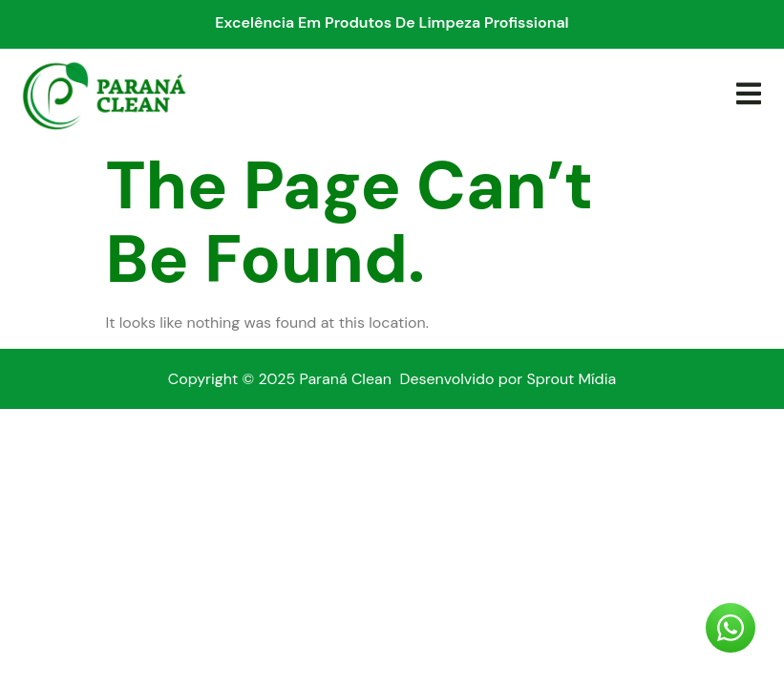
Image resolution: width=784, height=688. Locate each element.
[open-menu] (748, 95)
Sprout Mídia (571, 379)
